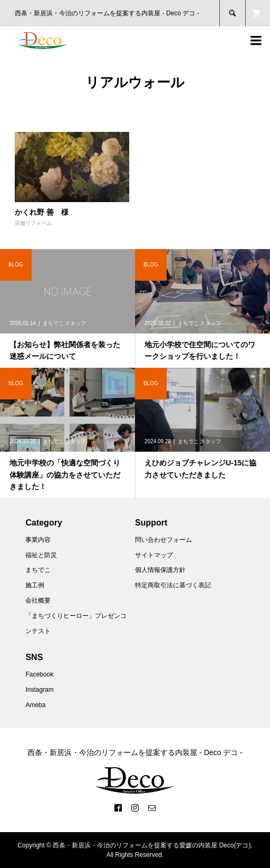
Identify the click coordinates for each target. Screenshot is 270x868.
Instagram (39, 690)
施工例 (35, 585)
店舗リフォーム (33, 223)
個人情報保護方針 (160, 570)
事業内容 (38, 540)
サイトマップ (154, 555)
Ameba (35, 705)
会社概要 (38, 600)
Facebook (39, 674)
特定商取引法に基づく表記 (173, 585)
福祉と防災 (41, 555)
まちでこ (38, 570)
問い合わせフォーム (163, 540)
